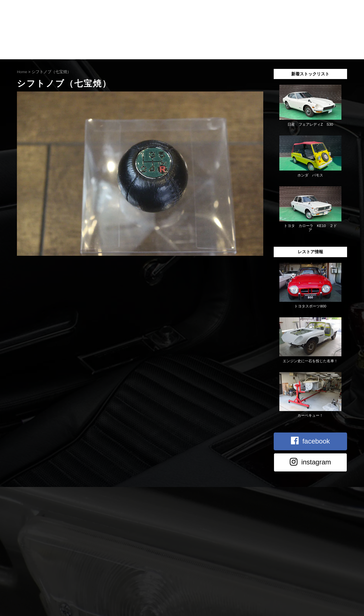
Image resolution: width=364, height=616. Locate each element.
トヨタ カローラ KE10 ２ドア (310, 228)
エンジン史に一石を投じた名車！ (310, 361)
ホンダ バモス (310, 175)
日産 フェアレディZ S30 (310, 124)
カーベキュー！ (310, 415)
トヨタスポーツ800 (310, 306)
